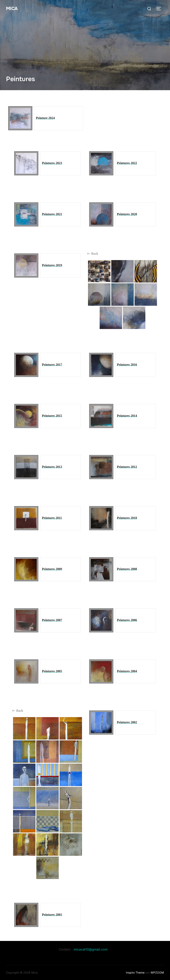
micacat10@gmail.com (91, 949)
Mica (13, 8)
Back (93, 254)
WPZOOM (157, 972)
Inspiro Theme (135, 972)
